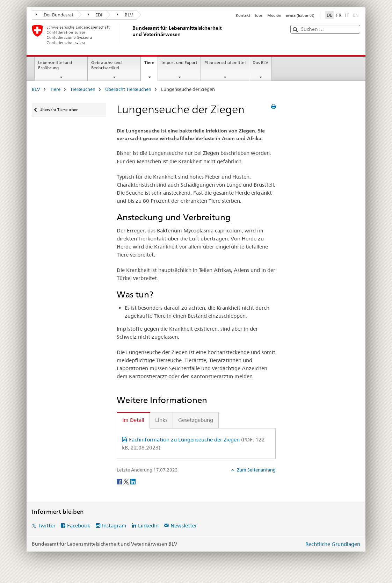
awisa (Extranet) (300, 15)
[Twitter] (127, 481)
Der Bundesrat (55, 15)
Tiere (151, 65)
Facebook (79, 526)
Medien (274, 15)
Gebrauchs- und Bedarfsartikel (106, 65)
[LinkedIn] (133, 481)
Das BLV (260, 62)
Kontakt (243, 15)
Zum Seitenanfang (256, 470)
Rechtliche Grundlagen (333, 544)
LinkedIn (148, 526)
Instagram (114, 526)
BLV (125, 15)
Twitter (47, 526)
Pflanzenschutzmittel (225, 62)
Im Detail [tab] (133, 420)
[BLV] (131, 35)
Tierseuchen (83, 89)
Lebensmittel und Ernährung (55, 65)
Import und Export (179, 62)
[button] (296, 30)
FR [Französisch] (339, 15)
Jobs (259, 15)
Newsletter (184, 526)
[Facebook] (120, 481)
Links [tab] (161, 420)
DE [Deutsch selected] (329, 15)
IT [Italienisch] (347, 15)
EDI (95, 15)
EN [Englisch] (357, 15)
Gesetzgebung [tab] (196, 420)
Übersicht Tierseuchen (128, 89)
